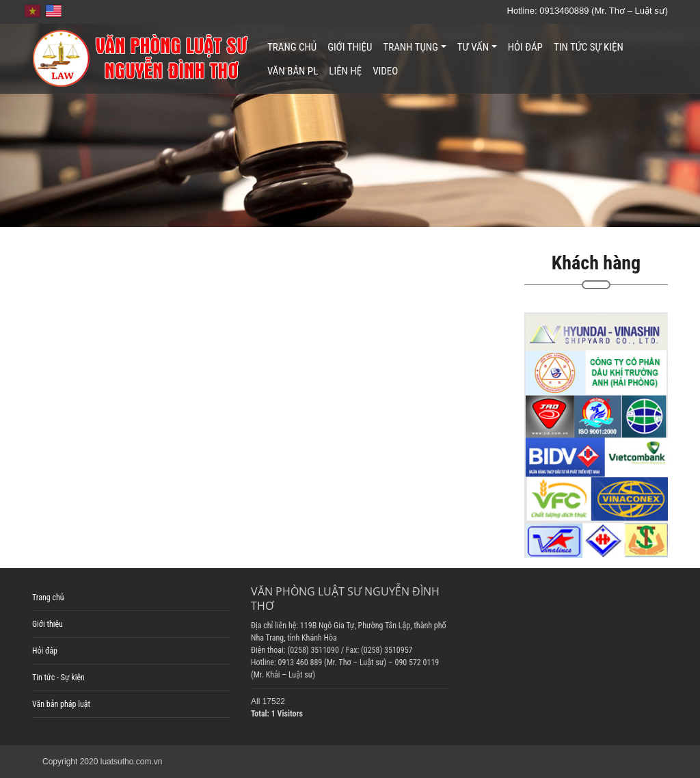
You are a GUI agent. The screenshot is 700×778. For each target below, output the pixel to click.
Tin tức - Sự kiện (58, 678)
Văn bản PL (293, 71)
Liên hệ (345, 71)
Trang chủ (292, 47)
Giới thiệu (350, 47)
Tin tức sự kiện (589, 47)
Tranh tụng (414, 47)
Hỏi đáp (525, 47)
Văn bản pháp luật (61, 704)
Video (385, 71)
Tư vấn (477, 47)
